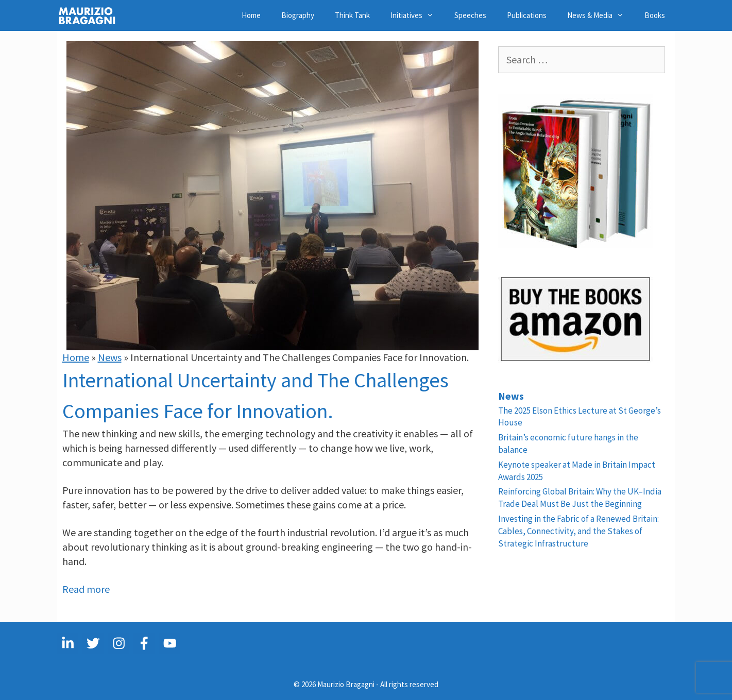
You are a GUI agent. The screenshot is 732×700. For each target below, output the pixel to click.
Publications (527, 15)
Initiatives (417, 15)
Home (251, 15)
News (110, 357)
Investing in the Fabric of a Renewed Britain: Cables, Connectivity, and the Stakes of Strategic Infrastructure (578, 531)
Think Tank (352, 15)
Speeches (470, 15)
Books (655, 15)
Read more (86, 589)
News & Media (601, 15)
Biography (298, 15)
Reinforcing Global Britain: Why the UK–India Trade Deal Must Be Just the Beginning (580, 498)
